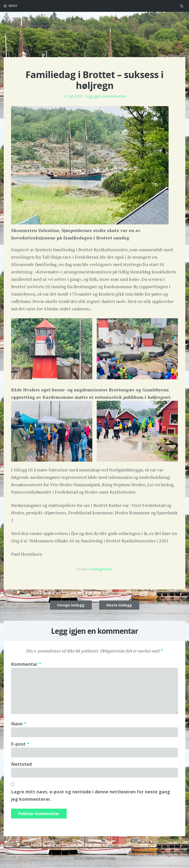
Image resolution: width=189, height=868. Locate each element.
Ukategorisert (101, 569)
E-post (20, 744)
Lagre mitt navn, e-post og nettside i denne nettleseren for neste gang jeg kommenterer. (91, 795)
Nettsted (21, 764)
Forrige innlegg (71, 605)
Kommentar (26, 664)
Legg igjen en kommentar (105, 96)
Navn (19, 724)
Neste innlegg (119, 605)
